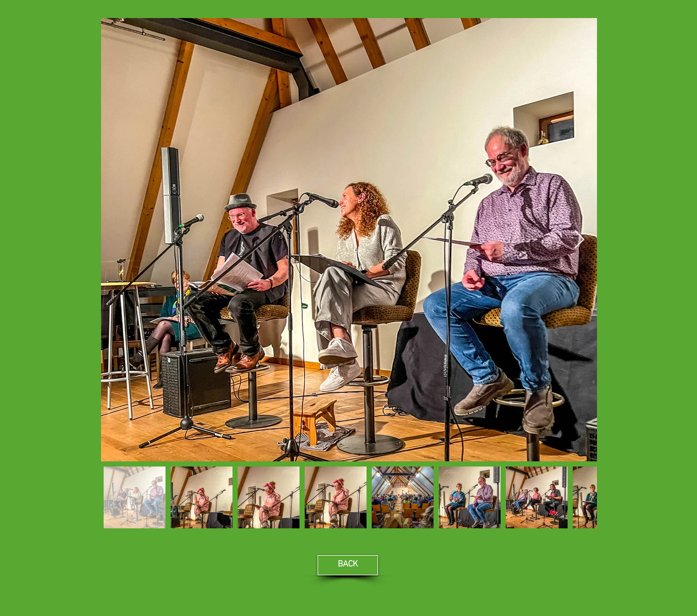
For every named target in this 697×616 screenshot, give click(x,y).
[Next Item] (579, 240)
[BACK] (348, 565)
